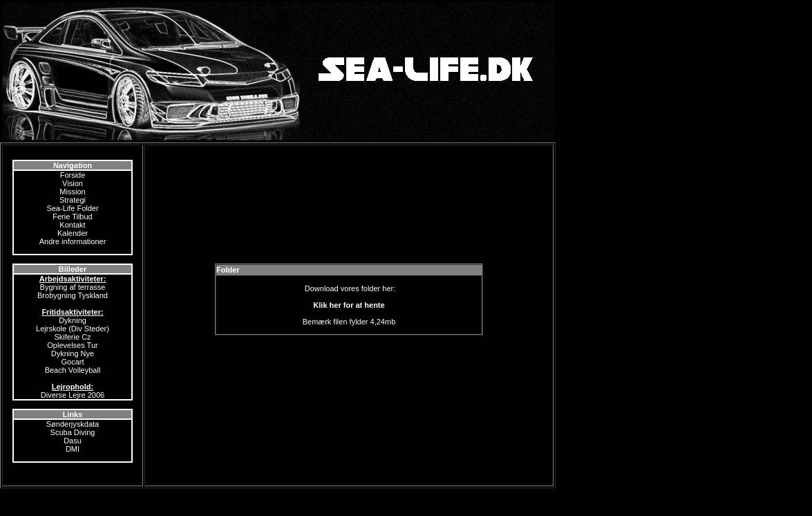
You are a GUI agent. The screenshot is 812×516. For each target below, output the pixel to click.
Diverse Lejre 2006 (73, 395)
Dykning (73, 320)
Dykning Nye (73, 353)
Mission (72, 192)
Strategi (73, 200)
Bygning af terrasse (73, 287)
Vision (73, 183)
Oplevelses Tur (72, 345)
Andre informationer (73, 241)
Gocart (72, 362)
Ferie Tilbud (72, 216)
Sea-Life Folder (72, 208)
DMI (73, 449)
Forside (73, 175)
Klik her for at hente (349, 305)
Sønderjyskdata (73, 424)
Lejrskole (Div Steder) (73, 329)
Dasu (73, 441)
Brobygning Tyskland (73, 295)
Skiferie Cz (72, 337)
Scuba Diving (73, 432)
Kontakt (72, 225)
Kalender (73, 233)
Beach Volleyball (73, 370)
